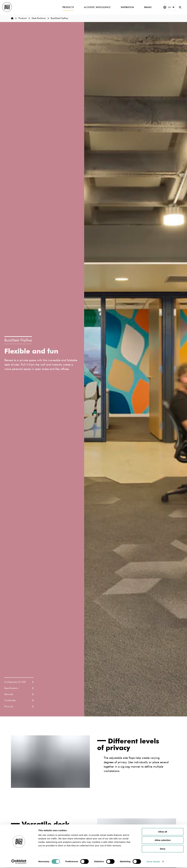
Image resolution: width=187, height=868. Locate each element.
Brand (147, 8)
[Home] (12, 18)
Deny (163, 849)
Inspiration (126, 8)
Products (67, 8)
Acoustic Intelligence (96, 8)
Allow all (163, 832)
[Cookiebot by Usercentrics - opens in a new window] (19, 862)
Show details (153, 862)
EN (168, 8)
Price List (19, 706)
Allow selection (163, 841)
